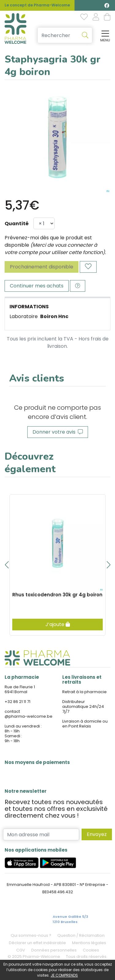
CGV (21, 950)
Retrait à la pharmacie (84, 692)
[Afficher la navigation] (104, 35)
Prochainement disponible (42, 267)
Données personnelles (54, 950)
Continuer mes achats (37, 286)
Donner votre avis (58, 432)
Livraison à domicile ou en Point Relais (85, 724)
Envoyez (97, 834)
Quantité (17, 224)
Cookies (91, 950)
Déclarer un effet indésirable (37, 943)
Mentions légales (89, 943)
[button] (7, 565)
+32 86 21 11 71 (17, 702)
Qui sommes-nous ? (31, 935)
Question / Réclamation (81, 935)
